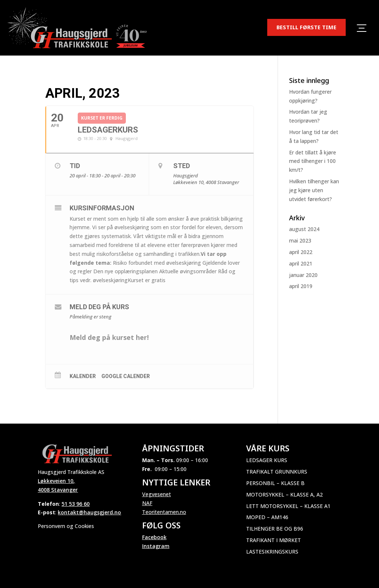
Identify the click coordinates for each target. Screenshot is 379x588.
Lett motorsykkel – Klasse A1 (288, 506)
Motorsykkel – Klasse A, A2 (284, 495)
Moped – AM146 (267, 517)
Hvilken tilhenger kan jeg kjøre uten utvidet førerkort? (314, 190)
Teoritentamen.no (164, 512)
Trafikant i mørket (274, 540)
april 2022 (301, 252)
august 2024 (304, 229)
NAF (147, 503)
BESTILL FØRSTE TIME (306, 27)
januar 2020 (303, 275)
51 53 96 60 (76, 504)
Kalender (83, 376)
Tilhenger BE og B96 (275, 529)
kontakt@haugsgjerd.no (89, 512)
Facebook (154, 537)
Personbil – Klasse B (275, 483)
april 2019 (301, 286)
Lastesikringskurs (272, 552)
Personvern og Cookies (66, 526)
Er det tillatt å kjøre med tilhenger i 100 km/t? (313, 161)
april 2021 (301, 263)
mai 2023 (300, 240)
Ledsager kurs (267, 460)
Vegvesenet (157, 494)
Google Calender (126, 376)
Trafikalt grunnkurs (277, 472)
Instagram (156, 546)
